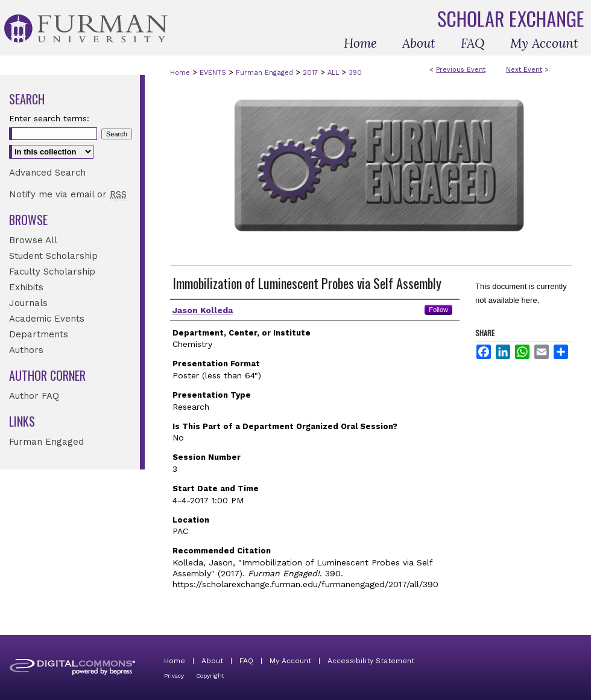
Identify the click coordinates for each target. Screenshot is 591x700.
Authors (26, 350)
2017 (311, 73)
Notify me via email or (68, 194)
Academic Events (47, 319)
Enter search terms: (49, 118)
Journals (28, 303)
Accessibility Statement (371, 661)
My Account (290, 661)
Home (180, 73)
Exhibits (26, 287)
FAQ (246, 661)
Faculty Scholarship (52, 272)
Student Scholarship (53, 256)
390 (355, 73)
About (212, 661)
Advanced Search (47, 173)
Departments (39, 334)
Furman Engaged (266, 73)
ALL (334, 73)
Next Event (524, 70)
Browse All (33, 240)
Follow (438, 310)
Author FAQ (34, 396)
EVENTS (214, 73)
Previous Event (461, 70)
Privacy (174, 676)
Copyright (210, 676)
